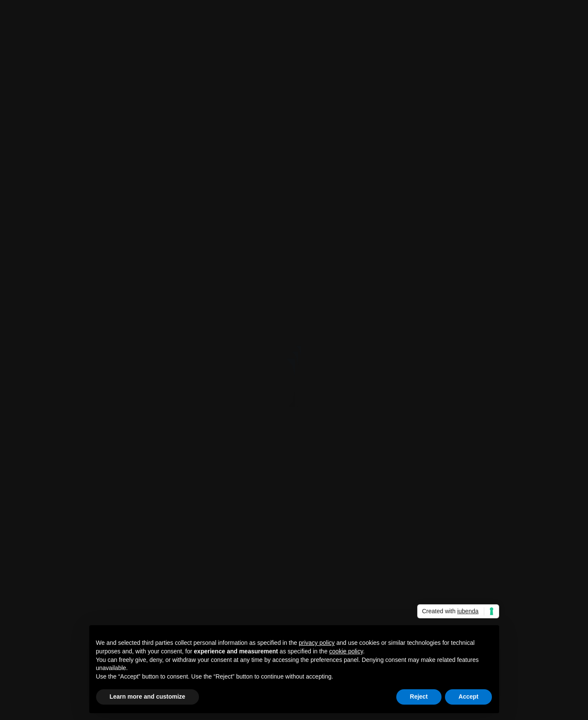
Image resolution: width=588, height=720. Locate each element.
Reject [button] (419, 697)
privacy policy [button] (317, 643)
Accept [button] (469, 697)
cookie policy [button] (346, 651)
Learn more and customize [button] (148, 697)
